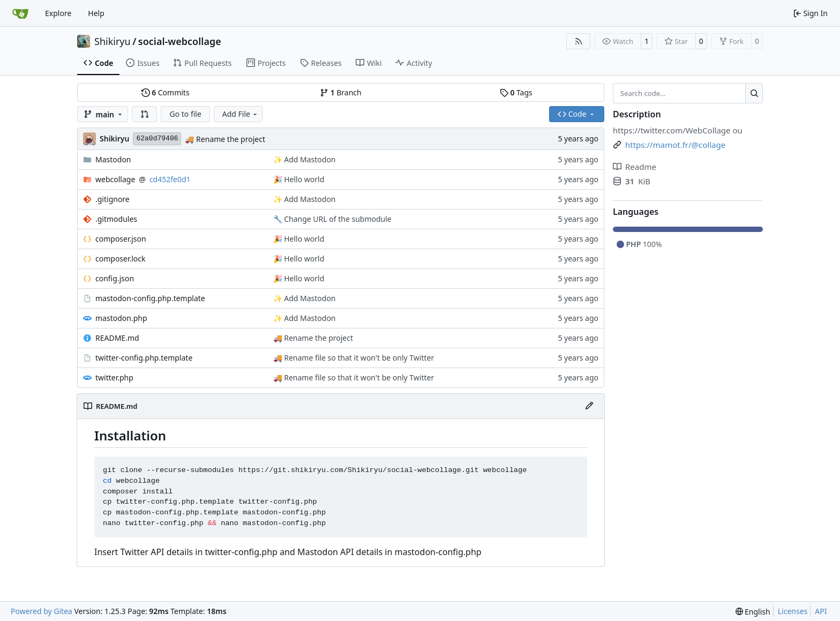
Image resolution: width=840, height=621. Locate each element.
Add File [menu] (241, 114)
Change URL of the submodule (337, 219)
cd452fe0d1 (170, 179)
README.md (117, 338)
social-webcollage (180, 41)
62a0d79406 (157, 139)
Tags (516, 92)
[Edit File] (589, 406)
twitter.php (114, 377)
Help (96, 13)
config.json (115, 278)
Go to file (185, 114)
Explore (58, 13)
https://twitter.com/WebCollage (672, 130)
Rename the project (229, 139)
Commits (166, 92)
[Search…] (754, 93)
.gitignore (112, 199)
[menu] (753, 612)
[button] (145, 114)
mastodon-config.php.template (150, 298)
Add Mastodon (309, 159)
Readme (635, 167)
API (821, 611)
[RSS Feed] (579, 41)
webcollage (115, 179)
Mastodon (113, 159)
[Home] (20, 13)
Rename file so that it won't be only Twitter (358, 358)
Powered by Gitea (42, 611)
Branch (341, 92)
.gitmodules (116, 219)
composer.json (121, 239)
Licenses (793, 611)
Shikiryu (112, 41)
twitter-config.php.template (144, 358)
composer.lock (121, 259)
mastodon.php (121, 318)
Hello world (303, 179)
